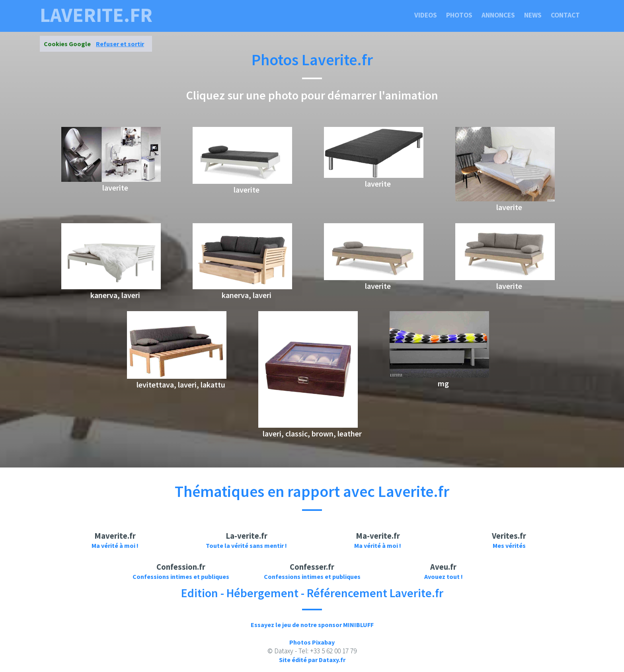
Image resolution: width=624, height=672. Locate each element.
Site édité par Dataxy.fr (312, 660)
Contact (565, 15)
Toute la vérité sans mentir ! (246, 545)
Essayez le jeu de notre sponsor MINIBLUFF (312, 625)
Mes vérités (509, 545)
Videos (426, 15)
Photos (459, 15)
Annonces (498, 15)
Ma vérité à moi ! (115, 545)
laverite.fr (96, 15)
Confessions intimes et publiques (181, 577)
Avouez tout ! (444, 577)
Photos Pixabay (312, 642)
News (533, 15)
